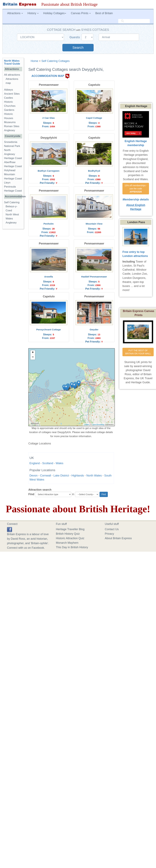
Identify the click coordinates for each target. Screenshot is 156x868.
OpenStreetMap (98, 425)
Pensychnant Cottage (49, 330)
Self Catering (12, 202)
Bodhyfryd (94, 171)
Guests (75, 37)
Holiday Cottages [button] (55, 13)
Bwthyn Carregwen (49, 171)
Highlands (78, 476)
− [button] (33, 357)
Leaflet (87, 425)
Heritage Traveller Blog (70, 529)
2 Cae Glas (49, 118)
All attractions (12, 75)
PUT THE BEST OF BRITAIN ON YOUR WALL (138, 352)
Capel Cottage (94, 118)
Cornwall (46, 476)
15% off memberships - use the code (136, 189)
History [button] (33, 13)
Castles (9, 98)
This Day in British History (72, 547)
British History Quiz (68, 534)
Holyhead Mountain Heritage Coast (13, 174)
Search (78, 48)
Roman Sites (12, 126)
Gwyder (94, 330)
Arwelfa (49, 277)
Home (34, 61)
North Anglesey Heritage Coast (13, 154)
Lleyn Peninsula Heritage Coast (13, 187)
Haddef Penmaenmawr (94, 277)
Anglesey (10, 130)
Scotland (48, 463)
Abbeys (9, 90)
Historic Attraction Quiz (70, 538)
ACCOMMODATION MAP (48, 76)
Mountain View (94, 224)
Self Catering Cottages (55, 61)
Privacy (109, 534)
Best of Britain (104, 13)
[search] (134, 21)
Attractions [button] (15, 13)
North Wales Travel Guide (12, 62)
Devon (34, 476)
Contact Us (112, 529)
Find (31, 494)
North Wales (94, 476)
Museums (10, 122)
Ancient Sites (12, 94)
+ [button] (33, 353)
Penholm (49, 224)
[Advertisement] (15, 279)
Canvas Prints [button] (81, 13)
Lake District (61, 476)
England (35, 463)
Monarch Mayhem (67, 543)
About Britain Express (118, 538)
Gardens (9, 110)
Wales (60, 463)
